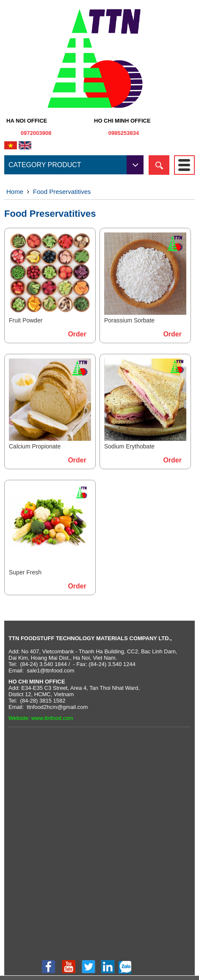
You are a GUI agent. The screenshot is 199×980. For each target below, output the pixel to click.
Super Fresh (25, 572)
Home (15, 192)
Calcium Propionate (35, 446)
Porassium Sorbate (129, 320)
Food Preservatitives (62, 192)
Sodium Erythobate (129, 446)
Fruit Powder (26, 320)
